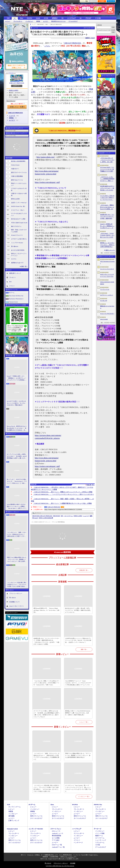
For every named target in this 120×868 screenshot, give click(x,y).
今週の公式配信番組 (17, 176)
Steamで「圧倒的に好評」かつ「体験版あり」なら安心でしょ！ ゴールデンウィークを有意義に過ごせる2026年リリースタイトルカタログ (17, 378)
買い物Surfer (15, 246)
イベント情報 (100, 833)
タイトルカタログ (36, 818)
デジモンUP (104, 301)
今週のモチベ (15, 169)
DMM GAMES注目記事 (46, 518)
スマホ (46, 18)
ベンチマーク (78, 843)
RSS (6, 1)
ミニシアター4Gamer (17, 243)
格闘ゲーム (99, 836)
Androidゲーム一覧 (58, 847)
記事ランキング (14, 820)
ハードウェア (71, 18)
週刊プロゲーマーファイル (19, 172)
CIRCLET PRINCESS (17, 83)
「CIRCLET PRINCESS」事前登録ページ (64, 131)
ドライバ (12, 286)
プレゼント (12, 277)
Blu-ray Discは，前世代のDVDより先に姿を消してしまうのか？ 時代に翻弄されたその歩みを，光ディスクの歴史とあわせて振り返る (17, 428)
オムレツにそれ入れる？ (107, 314)
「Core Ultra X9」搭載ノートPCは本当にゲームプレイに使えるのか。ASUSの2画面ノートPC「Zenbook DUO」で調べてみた (46, 683)
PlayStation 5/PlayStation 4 (16, 299)
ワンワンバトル (105, 289)
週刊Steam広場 (15, 199)
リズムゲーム (100, 843)
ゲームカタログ (73, 21)
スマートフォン (56, 829)
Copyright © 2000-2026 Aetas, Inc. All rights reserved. (60, 866)
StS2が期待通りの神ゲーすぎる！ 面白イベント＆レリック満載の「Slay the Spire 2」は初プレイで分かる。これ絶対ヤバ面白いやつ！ (17, 506)
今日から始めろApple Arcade (19, 223)
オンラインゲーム (15, 807)
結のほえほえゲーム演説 (18, 219)
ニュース (12, 116)
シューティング (101, 840)
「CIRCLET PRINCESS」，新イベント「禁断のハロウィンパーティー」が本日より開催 (63, 492)
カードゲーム (69, 516)
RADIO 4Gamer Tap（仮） (18, 206)
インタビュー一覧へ (84, 797)
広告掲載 (73, 863)
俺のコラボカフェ (16, 226)
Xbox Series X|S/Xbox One (16, 296)
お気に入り (93, 1)
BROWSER (56, 516)
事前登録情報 (56, 836)
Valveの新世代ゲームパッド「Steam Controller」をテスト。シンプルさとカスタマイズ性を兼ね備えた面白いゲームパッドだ (78, 683)
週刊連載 (11, 816)
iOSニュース (56, 831)
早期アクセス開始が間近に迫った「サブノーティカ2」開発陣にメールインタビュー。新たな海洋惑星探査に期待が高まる (17, 560)
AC (81, 18)
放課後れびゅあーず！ (18, 263)
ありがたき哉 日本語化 (18, 250)
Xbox (21, 18)
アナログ (88, 18)
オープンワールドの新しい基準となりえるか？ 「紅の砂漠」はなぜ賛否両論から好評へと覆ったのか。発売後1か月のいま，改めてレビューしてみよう (17, 456)
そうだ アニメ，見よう (18, 210)
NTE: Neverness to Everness (107, 262)
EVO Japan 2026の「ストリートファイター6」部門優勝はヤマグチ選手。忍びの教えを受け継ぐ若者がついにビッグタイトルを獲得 (107, 169)
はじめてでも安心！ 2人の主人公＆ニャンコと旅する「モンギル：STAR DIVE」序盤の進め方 (17, 403)
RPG (62, 516)
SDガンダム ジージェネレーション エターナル (107, 275)
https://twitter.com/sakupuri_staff (47, 182)
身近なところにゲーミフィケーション (19, 255)
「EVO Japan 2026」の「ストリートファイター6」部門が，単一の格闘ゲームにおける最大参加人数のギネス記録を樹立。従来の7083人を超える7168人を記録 (107, 160)
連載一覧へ (24, 266)
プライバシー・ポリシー (61, 863)
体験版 (38, 21)
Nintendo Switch (13, 302)
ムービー (46, 21)
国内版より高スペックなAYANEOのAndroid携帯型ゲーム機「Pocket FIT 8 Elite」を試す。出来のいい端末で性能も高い (78, 713)
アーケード (98, 829)
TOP (8, 18)
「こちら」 (70, 857)
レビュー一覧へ (84, 722)
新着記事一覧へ (84, 570)
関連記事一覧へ (91, 485)
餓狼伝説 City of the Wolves (107, 307)
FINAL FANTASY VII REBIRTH (107, 283)
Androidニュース (57, 833)
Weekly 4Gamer (15, 165)
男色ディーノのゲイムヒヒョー (19, 184)
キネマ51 (14, 259)
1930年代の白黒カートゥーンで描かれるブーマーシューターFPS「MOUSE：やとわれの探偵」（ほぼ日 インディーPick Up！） (78, 640)
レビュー (8, 21)
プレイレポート (18, 21)
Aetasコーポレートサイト (17, 606)
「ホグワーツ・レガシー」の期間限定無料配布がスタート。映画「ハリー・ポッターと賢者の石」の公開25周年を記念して (107, 179)
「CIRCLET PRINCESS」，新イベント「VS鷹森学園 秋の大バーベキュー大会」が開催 (62, 503)
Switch (38, 18)
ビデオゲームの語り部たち (19, 239)
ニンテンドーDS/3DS (36, 829)
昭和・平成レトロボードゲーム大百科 (19, 231)
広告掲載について (14, 602)
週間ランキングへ (110, 250)
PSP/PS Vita (98, 805)
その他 (98, 845)
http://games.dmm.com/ (46, 157)
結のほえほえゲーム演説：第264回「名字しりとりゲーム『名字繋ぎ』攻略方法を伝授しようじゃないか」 (78, 610)
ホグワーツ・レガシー (107, 295)
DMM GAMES (14, 90)
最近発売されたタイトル (58, 21)
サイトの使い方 (28, 1)
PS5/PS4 (29, 18)
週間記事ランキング (15, 273)
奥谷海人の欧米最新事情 (18, 161)
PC (15, 18)
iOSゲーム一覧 (57, 845)
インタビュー (29, 21)
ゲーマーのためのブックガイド (19, 214)
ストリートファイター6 (107, 269)
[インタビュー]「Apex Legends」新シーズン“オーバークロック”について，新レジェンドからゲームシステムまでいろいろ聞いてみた (78, 788)
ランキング (111, 1)
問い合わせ (38, 1)
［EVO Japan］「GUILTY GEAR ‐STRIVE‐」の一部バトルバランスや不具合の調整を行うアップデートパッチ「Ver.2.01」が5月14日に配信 (107, 235)
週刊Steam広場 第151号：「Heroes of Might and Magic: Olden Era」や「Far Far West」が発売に (46, 610)
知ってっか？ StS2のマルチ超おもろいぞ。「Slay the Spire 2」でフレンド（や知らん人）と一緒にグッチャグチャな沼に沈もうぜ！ (17, 481)
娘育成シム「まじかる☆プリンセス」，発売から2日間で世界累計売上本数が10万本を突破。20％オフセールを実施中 (107, 245)
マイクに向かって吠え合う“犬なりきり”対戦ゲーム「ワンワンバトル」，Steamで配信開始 (107, 198)
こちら (47, 46)
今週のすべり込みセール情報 (19, 194)
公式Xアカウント (15, 1)
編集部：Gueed (90, 38)
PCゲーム (12, 293)
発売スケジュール (36, 816)
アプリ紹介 (56, 840)
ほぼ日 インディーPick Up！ (19, 203)
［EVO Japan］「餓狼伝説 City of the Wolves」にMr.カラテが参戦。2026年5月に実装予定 (107, 207)
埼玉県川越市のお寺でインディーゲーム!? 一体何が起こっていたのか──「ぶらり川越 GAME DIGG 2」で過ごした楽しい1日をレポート (107, 188)
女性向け (55, 18)
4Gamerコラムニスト (17, 235)
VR (62, 18)
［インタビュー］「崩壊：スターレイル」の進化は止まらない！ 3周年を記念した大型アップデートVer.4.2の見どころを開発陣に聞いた (17, 534)
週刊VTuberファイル (17, 180)
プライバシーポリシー (16, 593)
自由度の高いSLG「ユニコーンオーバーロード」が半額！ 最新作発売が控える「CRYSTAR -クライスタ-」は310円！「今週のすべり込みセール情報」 (46, 641)
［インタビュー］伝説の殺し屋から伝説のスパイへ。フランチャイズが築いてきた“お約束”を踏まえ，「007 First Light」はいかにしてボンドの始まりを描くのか (17, 585)
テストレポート (79, 833)
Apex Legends (104, 319)
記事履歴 (102, 1)
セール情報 (56, 838)
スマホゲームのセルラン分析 (19, 189)
